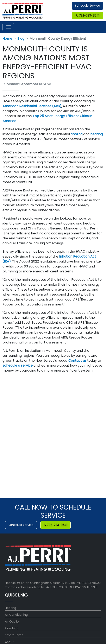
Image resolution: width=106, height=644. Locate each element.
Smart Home (14, 635)
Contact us (78, 361)
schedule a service (18, 365)
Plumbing (12, 628)
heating (96, 134)
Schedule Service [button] (88, 6)
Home (7, 39)
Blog (21, 39)
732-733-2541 (88, 15)
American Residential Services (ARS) (32, 106)
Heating (11, 608)
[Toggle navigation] (8, 27)
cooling (77, 134)
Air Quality (12, 621)
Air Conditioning (16, 615)
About (9, 642)
